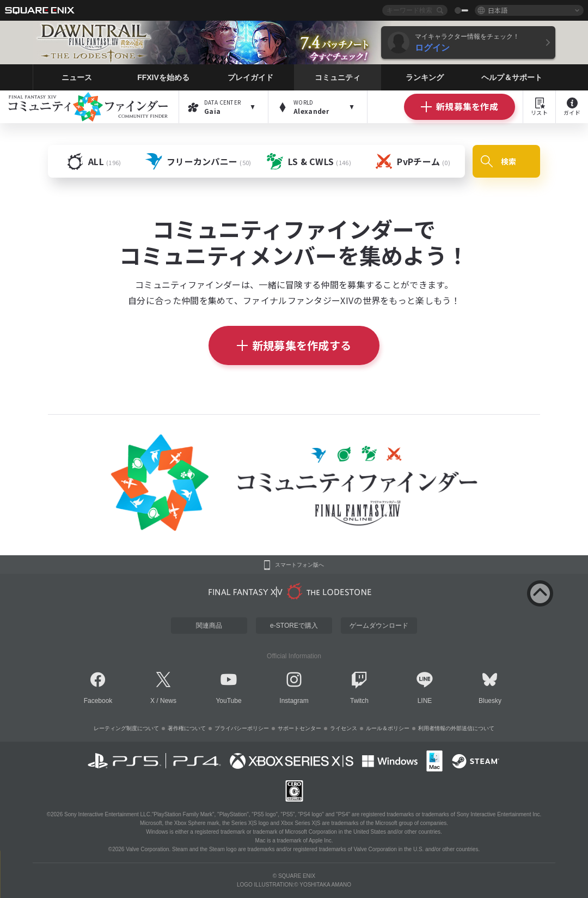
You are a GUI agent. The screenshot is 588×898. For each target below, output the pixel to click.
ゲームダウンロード (379, 626)
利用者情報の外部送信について (456, 728)
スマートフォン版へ (299, 565)
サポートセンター (299, 728)
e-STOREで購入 (294, 626)
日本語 (498, 10)
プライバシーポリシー (242, 728)
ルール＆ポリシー (388, 728)
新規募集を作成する (294, 345)
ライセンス (344, 728)
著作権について (187, 728)
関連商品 (209, 626)
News (168, 701)
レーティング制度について (126, 728)
